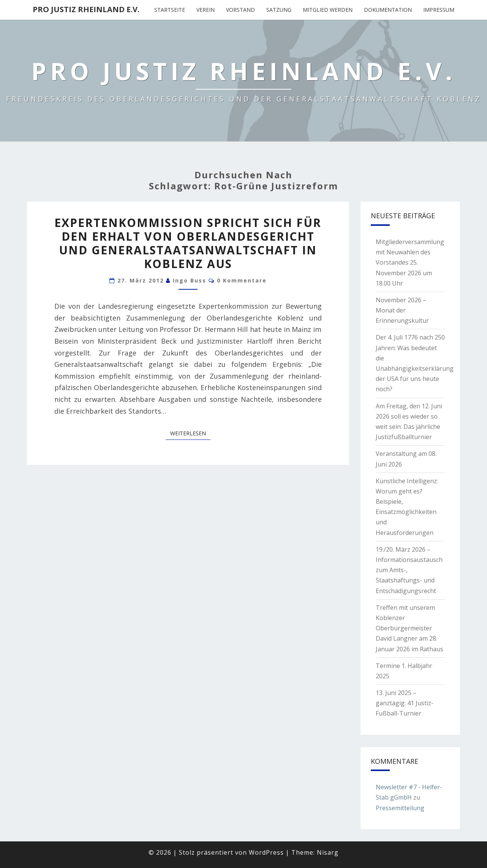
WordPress (266, 852)
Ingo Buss (190, 280)
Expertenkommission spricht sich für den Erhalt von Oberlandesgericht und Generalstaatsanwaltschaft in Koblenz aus (188, 243)
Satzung (279, 10)
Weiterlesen (190, 433)
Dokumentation (388, 10)
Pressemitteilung (400, 808)
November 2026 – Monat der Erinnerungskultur (402, 310)
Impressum (439, 10)
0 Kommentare (242, 280)
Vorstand (240, 10)
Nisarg (328, 852)
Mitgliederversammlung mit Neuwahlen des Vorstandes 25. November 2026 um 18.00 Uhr (410, 263)
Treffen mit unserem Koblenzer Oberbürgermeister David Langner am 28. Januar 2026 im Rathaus (410, 628)
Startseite (170, 10)
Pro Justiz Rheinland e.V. (86, 9)
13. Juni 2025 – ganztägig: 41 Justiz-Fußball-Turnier (405, 703)
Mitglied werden (328, 10)
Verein (206, 10)
